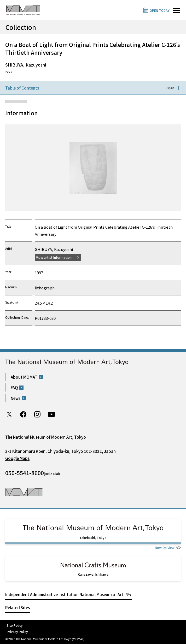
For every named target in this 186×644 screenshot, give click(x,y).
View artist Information (54, 257)
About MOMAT (24, 377)
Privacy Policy (17, 632)
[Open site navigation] (177, 11)
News (16, 398)
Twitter (9, 414)
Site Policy (15, 625)
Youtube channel (51, 414)
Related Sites (18, 607)
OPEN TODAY (160, 10)
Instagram (37, 414)
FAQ (14, 387)
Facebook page (23, 414)
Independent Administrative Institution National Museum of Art (64, 594)
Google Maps (17, 458)
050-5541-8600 (25, 473)
